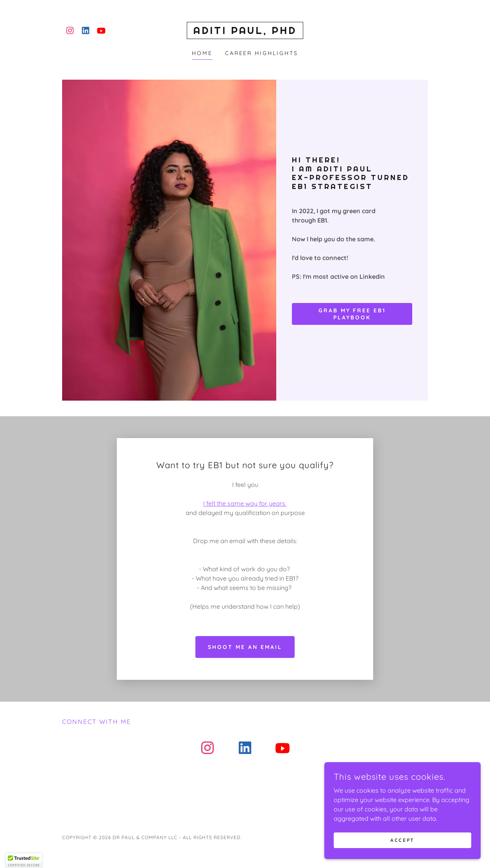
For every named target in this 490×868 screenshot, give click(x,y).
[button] (24, 861)
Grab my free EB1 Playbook (352, 314)
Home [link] (202, 53)
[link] (70, 30)
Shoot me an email (245, 506)
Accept (402, 840)
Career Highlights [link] (262, 53)
